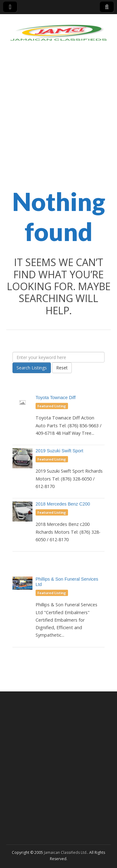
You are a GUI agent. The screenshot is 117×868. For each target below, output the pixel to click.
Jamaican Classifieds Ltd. (66, 853)
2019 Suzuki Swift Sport (59, 451)
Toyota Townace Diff (56, 398)
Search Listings (32, 368)
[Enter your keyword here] (58, 357)
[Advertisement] (58, 121)
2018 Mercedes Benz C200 (63, 504)
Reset (62, 368)
